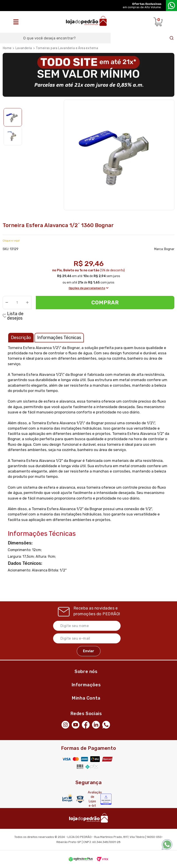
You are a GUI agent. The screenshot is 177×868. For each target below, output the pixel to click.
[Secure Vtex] (80, 799)
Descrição (21, 338)
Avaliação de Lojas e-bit (92, 799)
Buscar (172, 38)
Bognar (169, 249)
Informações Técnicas (59, 338)
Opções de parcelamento (88, 288)
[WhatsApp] (107, 724)
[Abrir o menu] (17, 22)
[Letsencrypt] (67, 798)
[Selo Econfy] (106, 799)
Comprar (105, 303)
